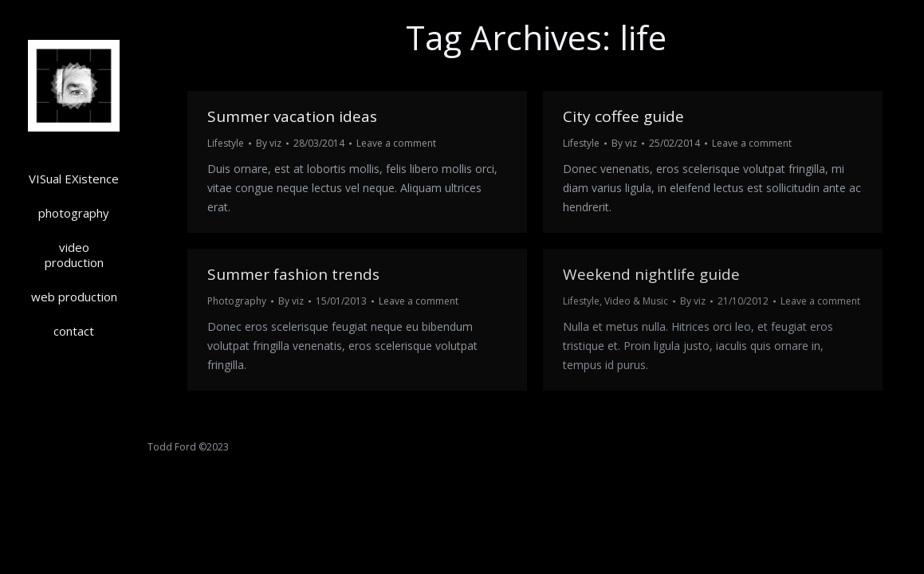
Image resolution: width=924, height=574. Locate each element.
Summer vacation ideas (292, 116)
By (269, 143)
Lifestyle (226, 143)
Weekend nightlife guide (651, 274)
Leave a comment (396, 143)
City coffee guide (623, 116)
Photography (237, 301)
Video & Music (636, 301)
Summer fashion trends (293, 274)
